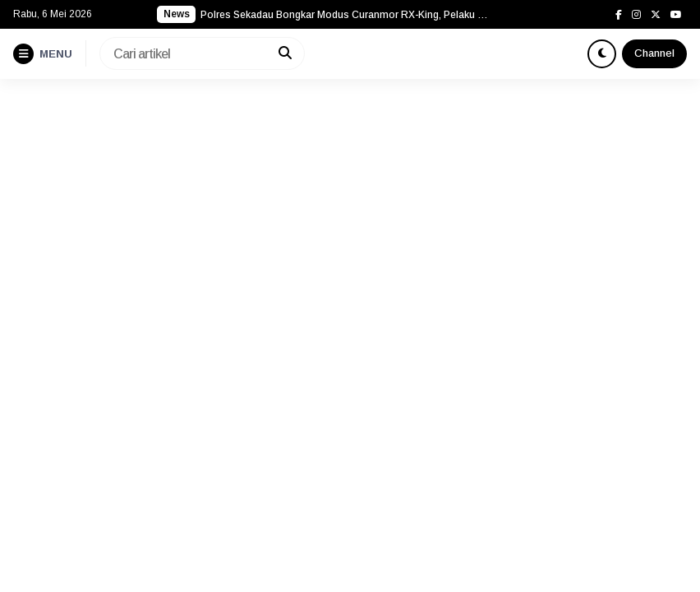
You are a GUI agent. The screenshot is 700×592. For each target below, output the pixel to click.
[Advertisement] (350, 202)
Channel (654, 53)
